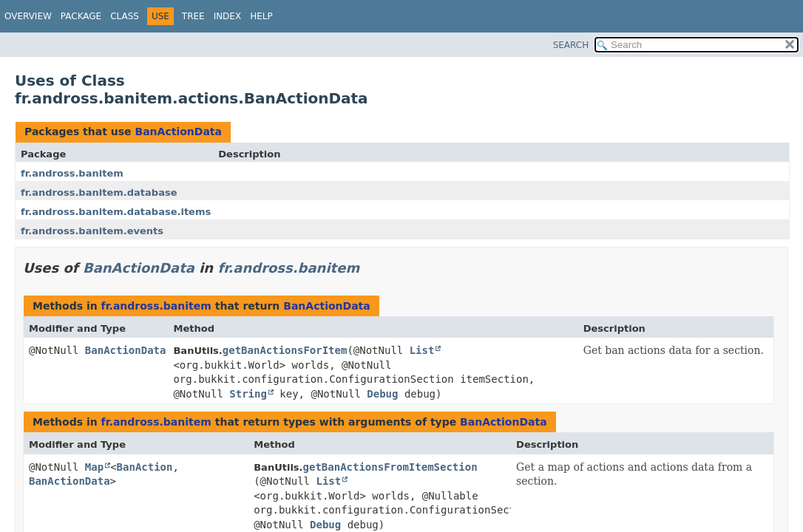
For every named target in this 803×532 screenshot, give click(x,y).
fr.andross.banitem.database (99, 192)
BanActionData (178, 132)
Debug (382, 394)
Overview (28, 16)
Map (94, 467)
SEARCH (571, 45)
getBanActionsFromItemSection (390, 467)
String (248, 394)
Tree (193, 16)
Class (125, 16)
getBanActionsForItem (285, 350)
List (422, 350)
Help (261, 16)
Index (228, 16)
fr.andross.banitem (72, 173)
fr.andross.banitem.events (92, 231)
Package (81, 16)
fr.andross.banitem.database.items (116, 212)
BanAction (145, 467)
